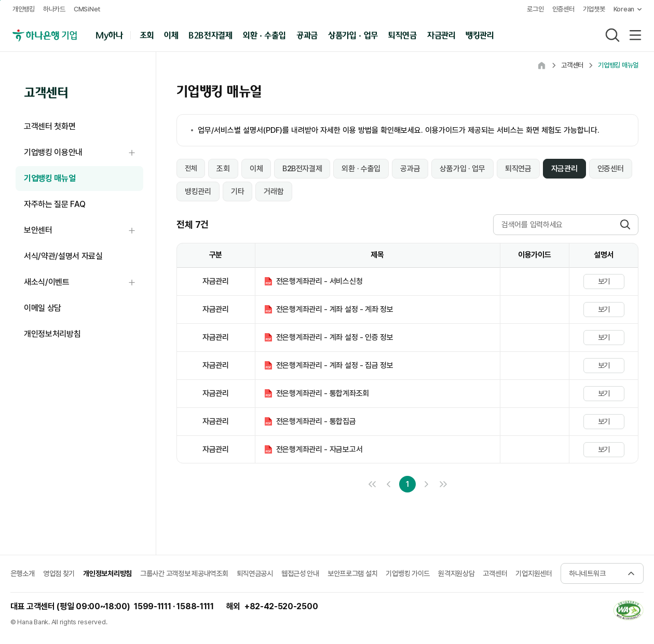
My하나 (109, 35)
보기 (604, 281)
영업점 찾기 (59, 573)
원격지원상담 (456, 573)
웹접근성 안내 (300, 573)
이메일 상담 (43, 308)
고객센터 (495, 573)
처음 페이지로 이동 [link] (372, 484)
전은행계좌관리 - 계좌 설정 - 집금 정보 (335, 365)
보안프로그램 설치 (352, 573)
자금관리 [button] (441, 35)
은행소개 (23, 573)
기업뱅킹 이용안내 (84, 153)
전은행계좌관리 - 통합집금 (316, 421)
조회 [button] (147, 35)
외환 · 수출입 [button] (264, 35)
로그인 (535, 9)
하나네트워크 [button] (587, 573)
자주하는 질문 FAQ (55, 204)
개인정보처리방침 (52, 334)
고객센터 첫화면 (50, 126)
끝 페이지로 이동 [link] (443, 484)
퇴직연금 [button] (403, 35)
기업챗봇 (594, 9)
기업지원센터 (534, 573)
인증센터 (563, 9)
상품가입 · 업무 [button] (353, 35)
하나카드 (54, 9)
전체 (191, 168)
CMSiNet (87, 9)
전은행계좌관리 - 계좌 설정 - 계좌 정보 (335, 309)
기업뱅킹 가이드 (408, 573)
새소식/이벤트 (84, 283)
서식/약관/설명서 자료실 (63, 256)
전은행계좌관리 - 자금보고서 (319, 449)
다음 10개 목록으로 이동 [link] (426, 484)
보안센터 (84, 231)
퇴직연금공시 (255, 573)
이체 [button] (171, 35)
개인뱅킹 (24, 9)
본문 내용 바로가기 (0, 0)
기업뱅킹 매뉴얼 (50, 178)
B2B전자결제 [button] (210, 35)
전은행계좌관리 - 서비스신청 (319, 281)
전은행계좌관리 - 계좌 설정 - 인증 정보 (335, 337)
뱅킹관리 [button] (480, 35)
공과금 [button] (307, 35)
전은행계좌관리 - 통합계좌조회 (323, 393)
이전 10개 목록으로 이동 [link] (389, 484)
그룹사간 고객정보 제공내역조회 (184, 573)
